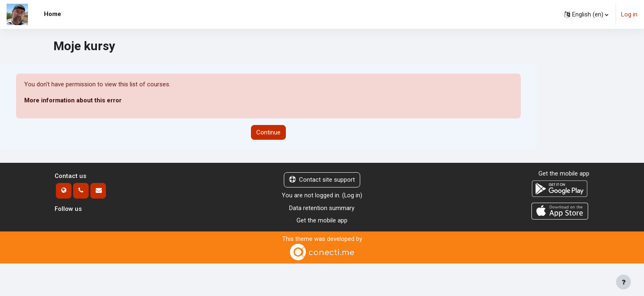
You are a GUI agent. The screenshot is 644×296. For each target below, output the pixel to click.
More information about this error (73, 101)
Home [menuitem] (53, 14)
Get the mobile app (322, 220)
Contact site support (322, 180)
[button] (586, 14)
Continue (268, 132)
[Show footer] (623, 282)
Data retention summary (322, 208)
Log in (629, 14)
